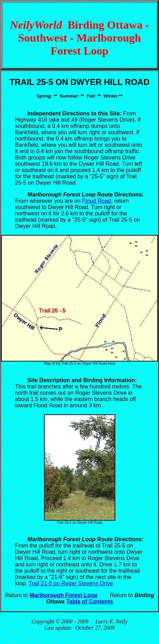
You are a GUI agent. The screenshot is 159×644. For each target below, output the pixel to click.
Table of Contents (89, 602)
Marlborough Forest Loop (63, 595)
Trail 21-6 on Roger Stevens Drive (71, 583)
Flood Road (97, 201)
